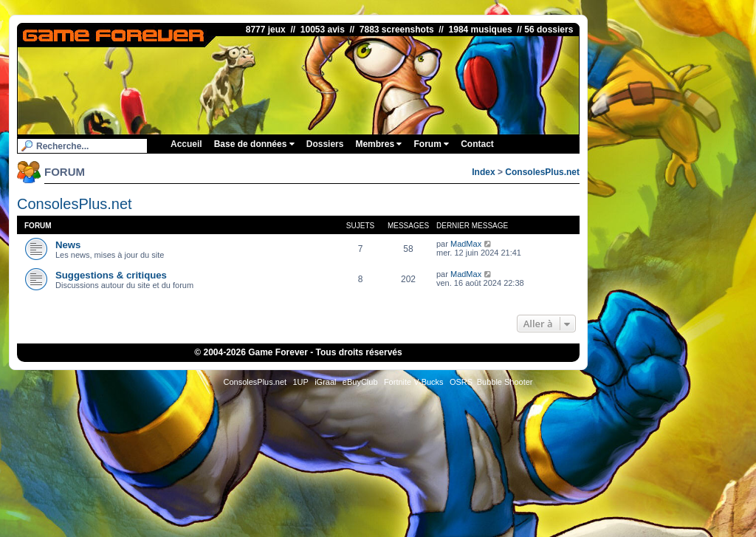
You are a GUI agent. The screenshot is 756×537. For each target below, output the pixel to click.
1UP (300, 382)
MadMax (466, 244)
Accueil (186, 144)
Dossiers (325, 144)
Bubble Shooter (505, 382)
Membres (378, 144)
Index (483, 172)
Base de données (254, 144)
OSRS (461, 382)
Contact (477, 144)
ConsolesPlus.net (542, 172)
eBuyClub (360, 382)
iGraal (325, 382)
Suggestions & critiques (111, 275)
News (68, 245)
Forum (431, 144)
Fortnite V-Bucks (414, 382)
